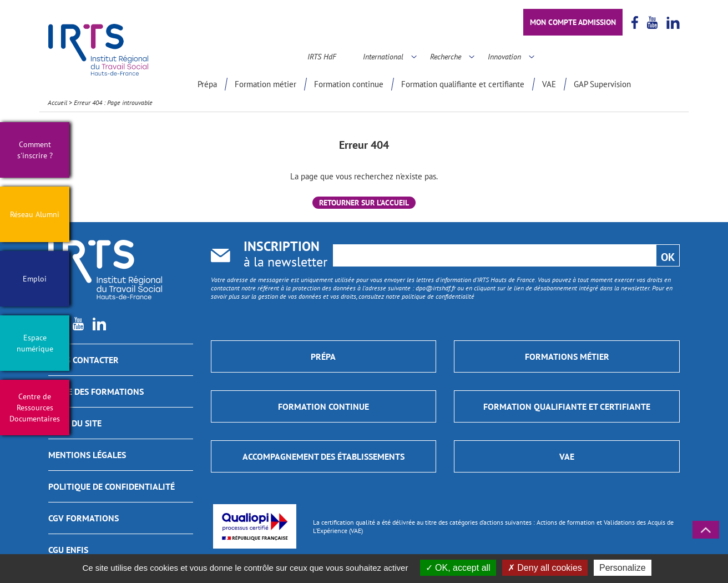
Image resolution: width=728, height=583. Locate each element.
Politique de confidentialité (112, 486)
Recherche (446, 57)
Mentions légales (87, 455)
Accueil (57, 102)
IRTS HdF (322, 57)
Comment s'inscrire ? (35, 150)
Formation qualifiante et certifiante (463, 84)
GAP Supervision (602, 84)
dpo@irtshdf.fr (436, 288)
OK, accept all (458, 568)
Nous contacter (84, 360)
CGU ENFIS (68, 550)
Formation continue (349, 84)
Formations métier (567, 356)
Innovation (504, 57)
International (383, 57)
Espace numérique (35, 343)
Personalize (623, 568)
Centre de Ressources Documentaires (35, 408)
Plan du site (75, 423)
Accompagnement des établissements (323, 456)
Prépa (207, 84)
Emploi (35, 279)
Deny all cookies (545, 568)
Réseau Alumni (35, 214)
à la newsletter (285, 255)
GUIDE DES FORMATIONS (96, 391)
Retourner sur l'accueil (364, 203)
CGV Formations (84, 518)
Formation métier (266, 84)
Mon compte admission (573, 22)
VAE (549, 84)
